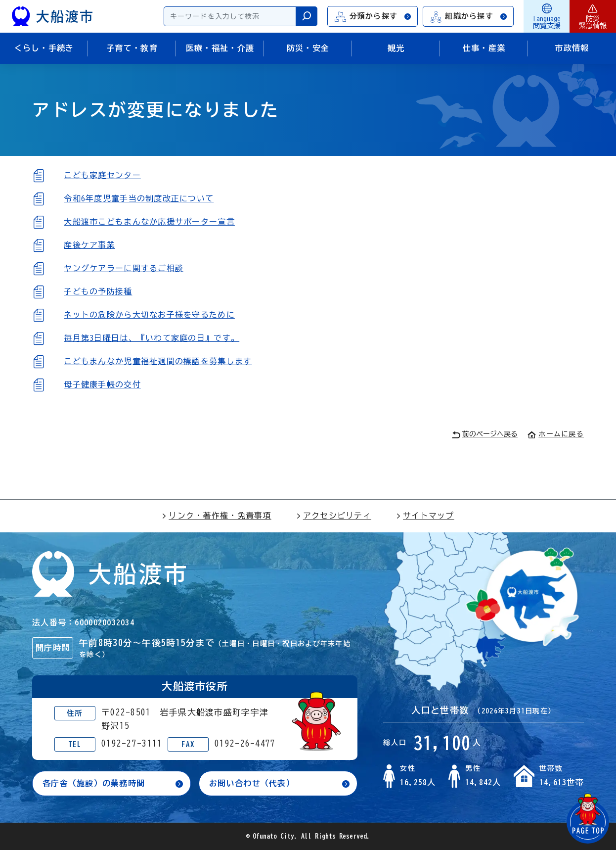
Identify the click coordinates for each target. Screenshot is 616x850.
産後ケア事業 (89, 245)
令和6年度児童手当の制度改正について (139, 198)
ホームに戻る (556, 434)
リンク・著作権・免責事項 (216, 516)
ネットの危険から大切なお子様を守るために (149, 315)
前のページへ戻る (485, 435)
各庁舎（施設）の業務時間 (94, 783)
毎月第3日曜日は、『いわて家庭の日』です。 (152, 338)
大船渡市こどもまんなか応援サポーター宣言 (149, 222)
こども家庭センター (102, 175)
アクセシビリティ (334, 516)
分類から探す (373, 17)
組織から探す (469, 17)
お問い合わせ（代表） (252, 783)
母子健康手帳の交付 (102, 384)
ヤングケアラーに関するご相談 (124, 268)
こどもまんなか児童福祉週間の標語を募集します (158, 361)
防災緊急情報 (593, 16)
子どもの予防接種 (98, 291)
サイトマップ (425, 516)
